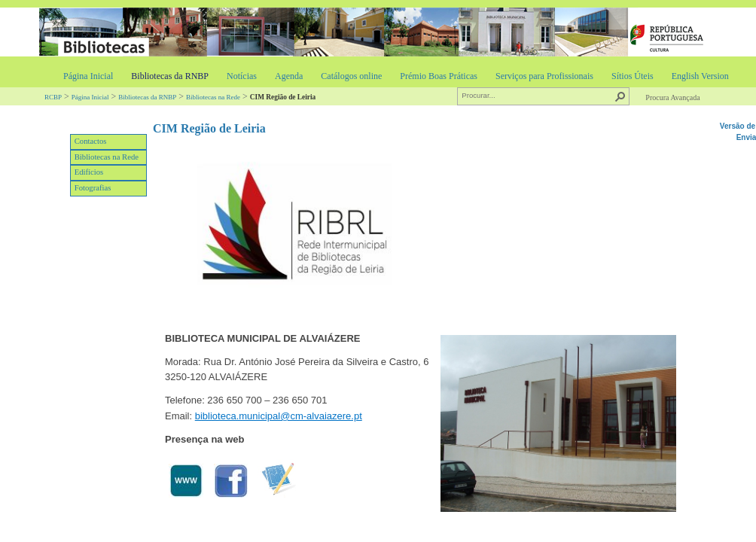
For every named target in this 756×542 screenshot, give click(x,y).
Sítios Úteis (633, 76)
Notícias (242, 76)
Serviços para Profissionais (544, 76)
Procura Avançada (672, 97)
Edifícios (89, 172)
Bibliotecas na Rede (213, 97)
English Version (700, 76)
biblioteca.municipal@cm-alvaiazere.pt (279, 416)
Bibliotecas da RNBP (170, 76)
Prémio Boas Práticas (439, 76)
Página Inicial (88, 76)
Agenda (289, 76)
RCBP (53, 97)
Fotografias (93, 188)
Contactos (91, 141)
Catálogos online (351, 76)
